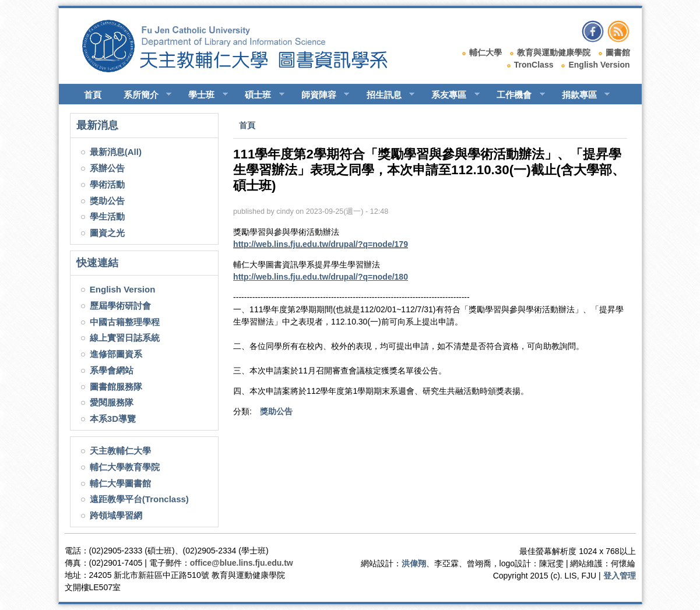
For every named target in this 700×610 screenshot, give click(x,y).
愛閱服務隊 (112, 402)
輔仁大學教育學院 (125, 467)
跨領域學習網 (116, 515)
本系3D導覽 (113, 419)
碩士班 (259, 95)
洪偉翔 (414, 563)
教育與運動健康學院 (554, 52)
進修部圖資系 (116, 354)
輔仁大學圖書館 (120, 483)
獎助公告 (107, 201)
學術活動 (107, 184)
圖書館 (618, 52)
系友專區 (450, 95)
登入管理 (620, 576)
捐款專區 (581, 95)
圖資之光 (107, 233)
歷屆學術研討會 (120, 306)
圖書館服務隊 (116, 387)
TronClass (534, 65)
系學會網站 (112, 370)
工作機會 (516, 95)
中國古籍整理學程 (125, 322)
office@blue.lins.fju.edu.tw (242, 563)
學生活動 (107, 216)
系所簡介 (143, 95)
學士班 (203, 95)
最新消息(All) (116, 152)
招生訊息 (386, 95)
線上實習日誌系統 (125, 338)
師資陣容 (320, 95)
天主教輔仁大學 (120, 451)
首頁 (93, 95)
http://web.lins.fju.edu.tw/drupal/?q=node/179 (321, 244)
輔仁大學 (486, 52)
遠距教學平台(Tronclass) (139, 499)
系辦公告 (107, 168)
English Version (599, 65)
